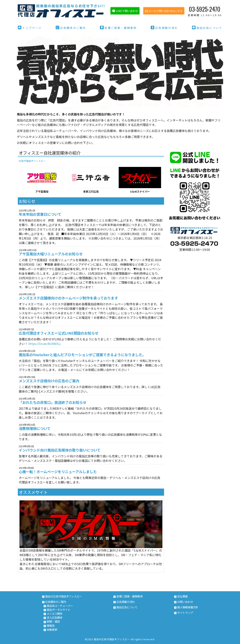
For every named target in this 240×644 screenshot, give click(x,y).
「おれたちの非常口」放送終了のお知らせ (53, 402)
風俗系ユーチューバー (60, 606)
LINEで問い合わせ (127, 11)
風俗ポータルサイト (58, 610)
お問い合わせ (185, 602)
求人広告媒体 (55, 617)
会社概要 (182, 596)
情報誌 (51, 626)
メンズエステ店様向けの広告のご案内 (49, 381)
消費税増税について (35, 429)
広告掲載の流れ (164, 28)
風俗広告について (207, 28)
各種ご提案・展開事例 (118, 28)
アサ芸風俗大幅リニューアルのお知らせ (51, 254)
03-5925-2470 (205, 11)
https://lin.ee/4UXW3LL (45, 344)
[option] (120, 73)
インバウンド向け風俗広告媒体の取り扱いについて (60, 450)
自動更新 (52, 629)
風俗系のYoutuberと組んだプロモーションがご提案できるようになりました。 (82, 355)
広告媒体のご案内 (71, 28)
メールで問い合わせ (166, 11)
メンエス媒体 (55, 613)
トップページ (30, 28)
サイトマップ (185, 613)
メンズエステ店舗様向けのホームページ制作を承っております (68, 298)
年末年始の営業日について (40, 214)
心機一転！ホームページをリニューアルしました (58, 472)
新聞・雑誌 (53, 621)
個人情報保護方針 (188, 607)
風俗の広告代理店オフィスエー (64, 596)
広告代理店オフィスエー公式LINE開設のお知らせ (59, 333)
